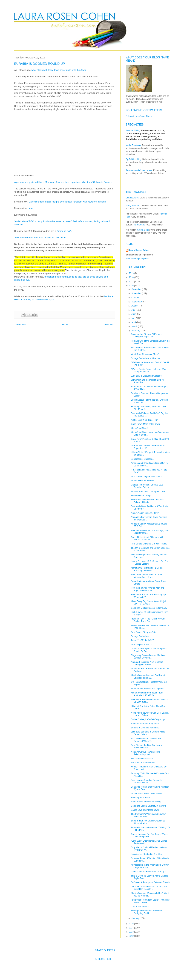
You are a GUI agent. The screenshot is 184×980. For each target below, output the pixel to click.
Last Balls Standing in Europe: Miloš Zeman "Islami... (148, 733)
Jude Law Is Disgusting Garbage (146, 376)
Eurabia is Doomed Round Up (145, 728)
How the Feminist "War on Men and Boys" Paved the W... (148, 589)
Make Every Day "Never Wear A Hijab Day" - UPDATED (149, 603)
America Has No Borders (143, 481)
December (137, 289)
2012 (132, 936)
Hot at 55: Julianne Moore (143, 763)
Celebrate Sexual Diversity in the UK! (148, 806)
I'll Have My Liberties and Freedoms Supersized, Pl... (148, 447)
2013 (132, 932)
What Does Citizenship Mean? (145, 354)
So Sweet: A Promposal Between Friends (150, 882)
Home (65, 324)
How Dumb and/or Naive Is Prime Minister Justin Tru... (147, 576)
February (136, 331)
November (137, 293)
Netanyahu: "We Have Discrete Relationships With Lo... (146, 753)
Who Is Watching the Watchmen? (147, 476)
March (135, 326)
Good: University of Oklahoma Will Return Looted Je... (147, 538)
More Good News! (140, 428)
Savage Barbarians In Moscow (145, 358)
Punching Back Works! (142, 645)
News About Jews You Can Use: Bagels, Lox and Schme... (150, 714)
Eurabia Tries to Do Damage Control (148, 492)
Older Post (109, 324)
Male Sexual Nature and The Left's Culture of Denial (147, 501)
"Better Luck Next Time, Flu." (144, 420)
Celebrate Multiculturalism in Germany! (149, 608)
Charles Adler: (132, 198)
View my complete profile (137, 259)
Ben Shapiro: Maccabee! (143, 459)
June (134, 314)
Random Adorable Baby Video (145, 724)
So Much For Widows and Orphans (147, 689)
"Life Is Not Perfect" (140, 907)
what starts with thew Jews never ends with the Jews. (59, 70)
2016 (132, 286)
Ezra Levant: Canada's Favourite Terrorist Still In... (146, 781)
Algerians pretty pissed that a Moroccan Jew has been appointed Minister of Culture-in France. (63, 182)
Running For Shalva (140, 798)
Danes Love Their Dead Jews (145, 810)
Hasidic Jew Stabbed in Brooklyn (146, 854)
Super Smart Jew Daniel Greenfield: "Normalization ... (148, 822)
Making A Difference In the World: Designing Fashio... (147, 912)
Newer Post (21, 324)
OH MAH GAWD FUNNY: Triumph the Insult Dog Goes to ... (149, 888)
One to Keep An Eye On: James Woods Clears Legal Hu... (150, 835)
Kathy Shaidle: (132, 206)
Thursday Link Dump (141, 496)
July (134, 310)
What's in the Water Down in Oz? (146, 794)
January (136, 918)
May (134, 318)
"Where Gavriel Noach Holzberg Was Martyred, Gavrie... (148, 370)
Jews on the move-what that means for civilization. (41, 238)
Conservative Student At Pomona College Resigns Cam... (147, 335)
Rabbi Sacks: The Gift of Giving (146, 802)
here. (31, 208)
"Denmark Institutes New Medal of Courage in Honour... (147, 663)
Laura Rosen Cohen (139, 250)
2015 (132, 924)
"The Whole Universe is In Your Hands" (149, 544)
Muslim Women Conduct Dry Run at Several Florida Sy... (148, 677)
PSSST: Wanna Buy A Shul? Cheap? (148, 872)
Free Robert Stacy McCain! (144, 632)
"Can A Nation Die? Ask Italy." (145, 513)
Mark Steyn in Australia (142, 759)
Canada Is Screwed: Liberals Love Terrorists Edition (147, 486)
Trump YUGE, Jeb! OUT (142, 640)
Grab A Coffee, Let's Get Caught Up (148, 719)
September (137, 302)
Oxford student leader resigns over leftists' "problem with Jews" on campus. (68, 202)
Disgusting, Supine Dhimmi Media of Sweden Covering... (148, 657)
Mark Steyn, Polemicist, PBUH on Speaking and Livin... (147, 569)
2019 (132, 273)
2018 (132, 277)
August (135, 306)
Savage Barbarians (140, 636)
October (136, 297)
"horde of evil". (64, 231)
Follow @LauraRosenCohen (139, 116)
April (134, 322)
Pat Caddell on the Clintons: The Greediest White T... (146, 740)
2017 (132, 282)
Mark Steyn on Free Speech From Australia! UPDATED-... (147, 694)
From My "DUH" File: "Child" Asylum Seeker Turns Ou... (148, 620)
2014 (132, 928)
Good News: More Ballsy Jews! (146, 424)
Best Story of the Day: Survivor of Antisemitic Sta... (147, 746)
